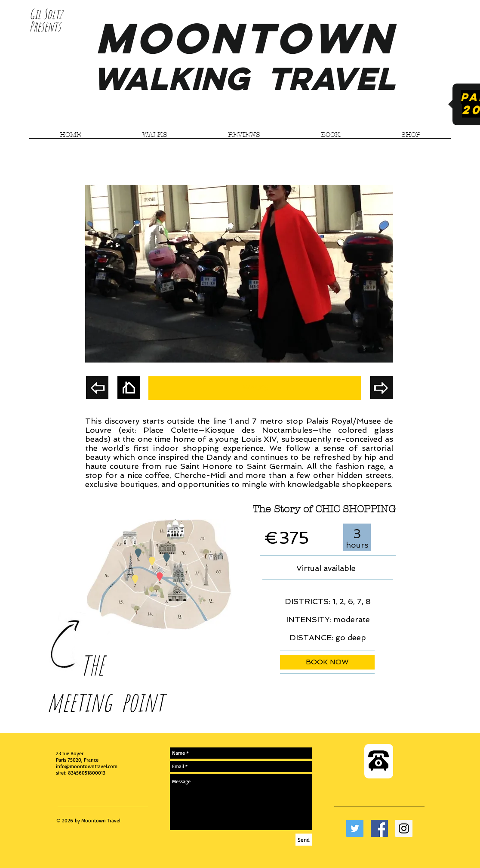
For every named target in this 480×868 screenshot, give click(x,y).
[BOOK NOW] (327, 662)
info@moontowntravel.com (87, 766)
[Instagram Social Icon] (404, 828)
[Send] (304, 840)
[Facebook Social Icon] (379, 828)
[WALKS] (255, 388)
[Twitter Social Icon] (355, 828)
